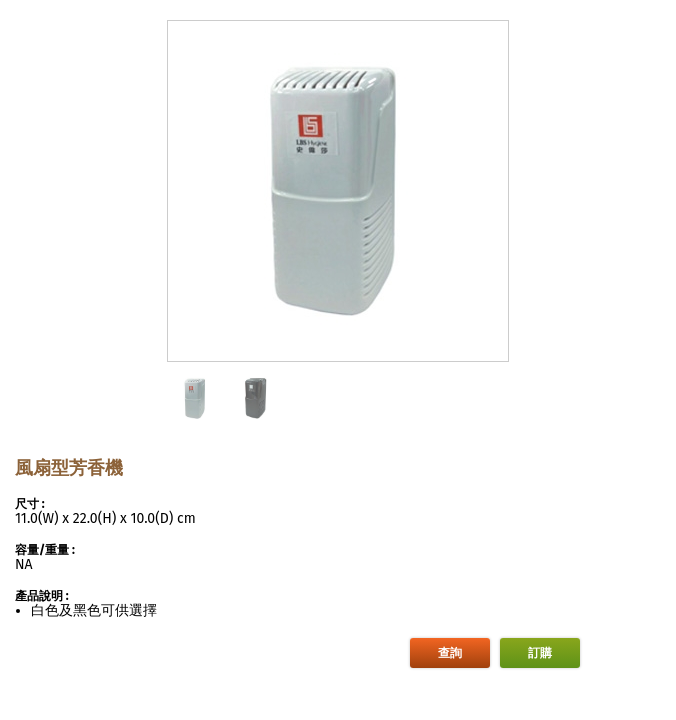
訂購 (540, 653)
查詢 (450, 653)
